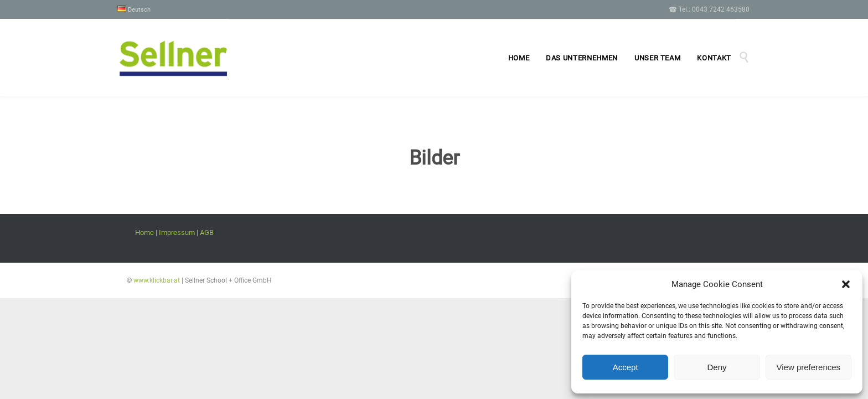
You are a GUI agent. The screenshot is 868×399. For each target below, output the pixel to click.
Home (144, 232)
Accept (626, 367)
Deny (717, 367)
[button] (846, 284)
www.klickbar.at (156, 280)
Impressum (177, 232)
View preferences (809, 367)
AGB (207, 232)
